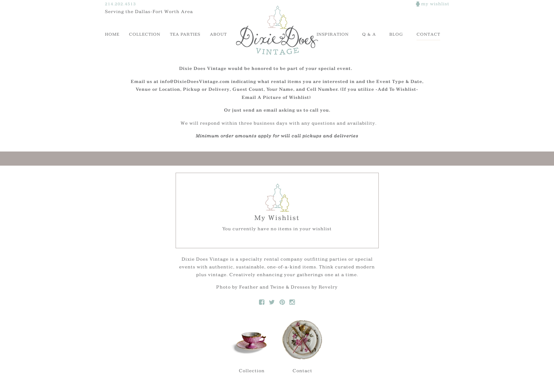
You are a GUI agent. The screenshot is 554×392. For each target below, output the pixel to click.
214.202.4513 (120, 4)
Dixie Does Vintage (277, 30)
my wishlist (433, 4)
